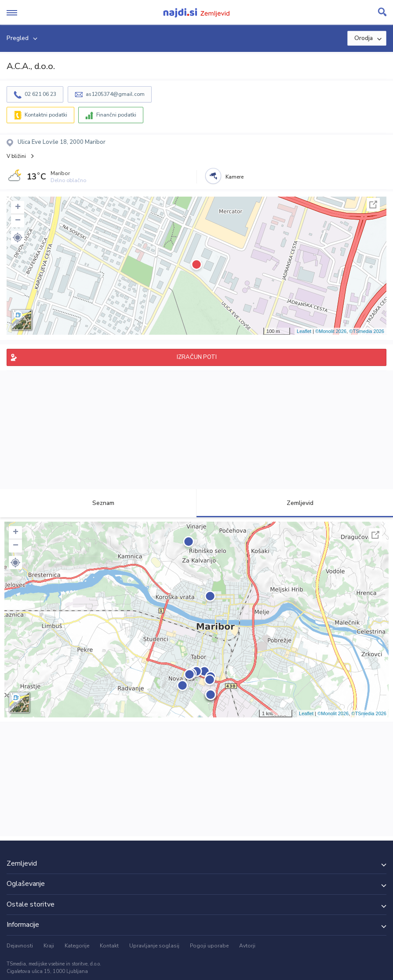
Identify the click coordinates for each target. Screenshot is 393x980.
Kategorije (77, 946)
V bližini (16, 156)
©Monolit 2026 (331, 331)
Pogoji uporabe (209, 946)
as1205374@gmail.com (115, 94)
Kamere (235, 177)
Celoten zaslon (373, 205)
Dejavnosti (20, 946)
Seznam (98, 503)
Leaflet (304, 331)
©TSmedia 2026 (367, 331)
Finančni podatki (116, 115)
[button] (18, 238)
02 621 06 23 (40, 94)
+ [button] (18, 208)
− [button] (18, 221)
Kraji (49, 946)
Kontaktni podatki (46, 115)
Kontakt (109, 946)
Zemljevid (295, 503)
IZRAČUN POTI (197, 357)
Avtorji (247, 946)
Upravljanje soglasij (154, 946)
